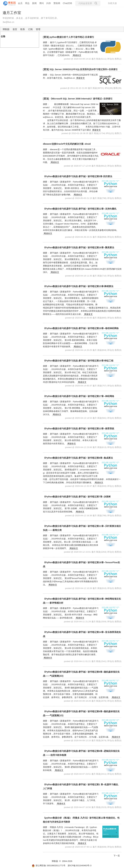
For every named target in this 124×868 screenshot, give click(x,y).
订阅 (30, 29)
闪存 (49, 3)
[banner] (8, 3)
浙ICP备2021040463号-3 (80, 866)
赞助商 (57, 3)
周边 (27, 3)
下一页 (117, 856)
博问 (41, 3)
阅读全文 (77, 55)
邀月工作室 (12, 13)
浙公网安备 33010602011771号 (49, 866)
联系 (23, 29)
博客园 (6, 29)
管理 (38, 29)
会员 (20, 3)
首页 (15, 29)
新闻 (34, 3)
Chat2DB (67, 3)
